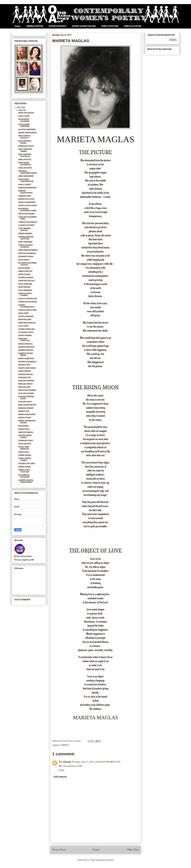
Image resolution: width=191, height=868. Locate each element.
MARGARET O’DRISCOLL (24, 340)
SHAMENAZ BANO (26, 441)
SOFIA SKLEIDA (25, 444)
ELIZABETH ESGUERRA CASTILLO (27, 264)
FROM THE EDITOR (26, 113)
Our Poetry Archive (24, 556)
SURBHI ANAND (25, 455)
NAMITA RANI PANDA (27, 368)
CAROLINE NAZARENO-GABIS (28, 218)
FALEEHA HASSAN (26, 278)
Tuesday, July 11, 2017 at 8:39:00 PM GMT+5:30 (96, 762)
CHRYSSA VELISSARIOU (28, 222)
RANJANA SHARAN (26, 408)
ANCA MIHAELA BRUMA (25, 142)
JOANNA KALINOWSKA (28, 302)
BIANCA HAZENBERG (27, 202)
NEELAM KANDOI (25, 384)
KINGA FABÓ (23, 313)
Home (18, 26)
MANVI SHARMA (25, 335)
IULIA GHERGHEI (25, 290)
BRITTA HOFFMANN (26, 214)
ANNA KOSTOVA (25, 160)
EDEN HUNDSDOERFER (28, 250)
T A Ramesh (65, 762)
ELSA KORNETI (24, 268)
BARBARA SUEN (25, 196)
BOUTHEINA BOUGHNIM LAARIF (27, 210)
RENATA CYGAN (25, 418)
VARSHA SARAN (24, 467)
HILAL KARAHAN (25, 284)
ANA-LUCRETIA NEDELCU (24, 137)
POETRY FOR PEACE (57, 26)
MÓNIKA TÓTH (24, 365)
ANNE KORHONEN (26, 176)
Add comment (60, 777)
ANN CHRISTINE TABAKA (25, 150)
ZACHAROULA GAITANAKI (24, 476)
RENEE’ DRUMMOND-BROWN (27, 422)
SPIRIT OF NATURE (110, 26)
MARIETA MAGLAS (26, 350)
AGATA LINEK (24, 116)
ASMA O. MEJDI (24, 185)
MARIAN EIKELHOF (26, 347)
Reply (62, 770)
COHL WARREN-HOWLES (25, 229)
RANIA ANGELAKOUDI (27, 405)
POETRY (64, 745)
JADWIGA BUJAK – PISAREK (25, 294)
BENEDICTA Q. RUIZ (26, 199)
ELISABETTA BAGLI (26, 256)
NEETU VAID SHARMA (27, 390)
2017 (19, 107)
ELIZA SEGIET (24, 260)
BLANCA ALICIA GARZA (27, 205)
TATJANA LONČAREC (27, 463)
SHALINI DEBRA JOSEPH (25, 436)
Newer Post (59, 850)
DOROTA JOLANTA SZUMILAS (26, 246)
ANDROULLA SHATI (26, 146)
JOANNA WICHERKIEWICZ (26, 306)
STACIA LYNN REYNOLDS (24, 448)
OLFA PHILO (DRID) (26, 393)
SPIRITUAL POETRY (133, 26)
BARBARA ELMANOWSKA (25, 192)
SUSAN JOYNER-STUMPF (25, 459)
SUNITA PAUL (24, 452)
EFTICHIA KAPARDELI (27, 253)
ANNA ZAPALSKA (25, 168)
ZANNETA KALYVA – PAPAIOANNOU (26, 481)
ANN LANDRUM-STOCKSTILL (25, 155)
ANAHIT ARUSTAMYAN (27, 133)
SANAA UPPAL (24, 429)
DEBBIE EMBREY (25, 234)
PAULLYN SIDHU (25, 402)
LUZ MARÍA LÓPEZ (26, 332)
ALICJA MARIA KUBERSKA (24, 125)
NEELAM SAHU (24, 387)
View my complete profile (24, 560)
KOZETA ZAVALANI (26, 316)
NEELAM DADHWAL (26, 381)
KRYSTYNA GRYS (25, 320)
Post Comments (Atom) (102, 860)
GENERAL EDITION (35, 26)
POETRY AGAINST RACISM (84, 26)
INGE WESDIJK (24, 287)
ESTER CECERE (24, 274)
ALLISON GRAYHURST (27, 130)
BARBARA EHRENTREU (27, 188)
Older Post (133, 850)
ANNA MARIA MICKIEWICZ (25, 164)
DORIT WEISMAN (25, 242)
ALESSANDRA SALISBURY (24, 120)
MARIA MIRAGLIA (25, 344)
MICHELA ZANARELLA (27, 362)
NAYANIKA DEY (24, 378)
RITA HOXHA (23, 426)
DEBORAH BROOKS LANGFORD (26, 238)
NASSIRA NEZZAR (25, 374)
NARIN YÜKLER (24, 371)
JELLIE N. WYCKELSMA (28, 299)
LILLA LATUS (23, 326)
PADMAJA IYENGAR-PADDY (26, 397)
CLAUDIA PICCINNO (26, 225)
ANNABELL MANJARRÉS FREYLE (28, 172)
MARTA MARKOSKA (26, 358)
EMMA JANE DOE (25, 271)
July (20, 110)
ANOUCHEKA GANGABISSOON (26, 180)
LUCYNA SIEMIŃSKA (27, 329)
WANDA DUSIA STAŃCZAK (24, 471)
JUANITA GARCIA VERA (27, 310)
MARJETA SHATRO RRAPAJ (26, 354)
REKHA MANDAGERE (27, 414)
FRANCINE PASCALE (26, 281)
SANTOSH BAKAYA (26, 432)
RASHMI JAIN (24, 411)
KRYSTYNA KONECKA (27, 323)
